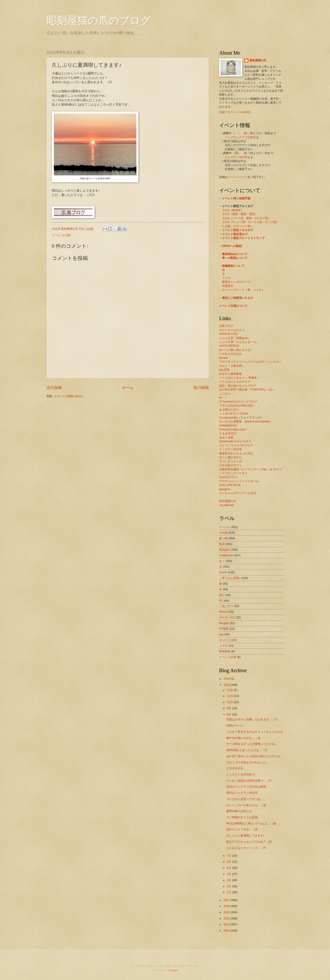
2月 (229, 886)
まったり (225, 640)
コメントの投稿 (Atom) (68, 396)
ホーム (128, 387)
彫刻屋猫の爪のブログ (99, 20)
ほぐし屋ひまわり (230, 457)
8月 (229, 714)
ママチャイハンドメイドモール (239, 481)
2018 (227, 685)
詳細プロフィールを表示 (235, 112)
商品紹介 (225, 550)
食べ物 (223, 538)
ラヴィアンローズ (230, 461)
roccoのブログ (228, 477)
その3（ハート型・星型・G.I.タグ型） (246, 218)
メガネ (223, 646)
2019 (227, 679)
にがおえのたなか (230, 354)
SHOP (223, 572)
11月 (230, 696)
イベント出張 (228, 657)
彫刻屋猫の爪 (70, 229)
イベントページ (238, 177)
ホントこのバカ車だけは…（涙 (246, 805)
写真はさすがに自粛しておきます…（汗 (252, 719)
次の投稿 (54, 387)
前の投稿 (201, 387)
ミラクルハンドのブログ (235, 382)
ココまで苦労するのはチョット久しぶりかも (255, 732)
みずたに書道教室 (230, 374)
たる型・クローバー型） (238, 226)
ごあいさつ (226, 606)
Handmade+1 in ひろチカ (235, 441)
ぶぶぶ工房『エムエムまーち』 (239, 342)
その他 (66, 235)
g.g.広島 (224, 370)
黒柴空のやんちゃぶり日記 (236, 453)
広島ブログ (226, 326)
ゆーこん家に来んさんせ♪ (236, 350)
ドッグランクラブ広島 (239, 137)
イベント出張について (233, 306)
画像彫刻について (233, 266)
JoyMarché (226, 555)
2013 (227, 924)
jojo (221, 634)
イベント (225, 527)
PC (221, 601)
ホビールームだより (232, 330)
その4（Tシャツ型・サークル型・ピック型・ (251, 222)
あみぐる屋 (226, 437)
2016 (227, 906)
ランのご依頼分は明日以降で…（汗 (249, 781)
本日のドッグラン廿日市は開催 (246, 787)
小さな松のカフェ (230, 465)
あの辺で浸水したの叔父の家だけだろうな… (255, 756)
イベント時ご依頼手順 (236, 198)
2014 (227, 918)
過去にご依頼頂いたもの (238, 298)
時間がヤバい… (236, 726)
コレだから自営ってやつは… (245, 799)
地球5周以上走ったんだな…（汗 (247, 750)
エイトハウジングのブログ (236, 445)
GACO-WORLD (229, 346)
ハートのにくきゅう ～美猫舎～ (239, 378)
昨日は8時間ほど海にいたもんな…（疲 (251, 823)
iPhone (224, 612)
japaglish (225, 489)
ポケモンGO (227, 617)
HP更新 (224, 629)
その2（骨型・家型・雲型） (240, 214)
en (221, 397)
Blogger (224, 623)
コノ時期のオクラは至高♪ (243, 817)
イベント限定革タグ (235, 234)
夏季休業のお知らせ (239, 811)
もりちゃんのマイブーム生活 (238, 493)
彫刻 (222, 544)
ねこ (222, 561)
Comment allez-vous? (233, 429)
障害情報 (225, 651)
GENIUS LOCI (228, 334)
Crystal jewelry (228, 417)
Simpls (223, 358)
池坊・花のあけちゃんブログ (238, 386)
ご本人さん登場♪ (230, 578)
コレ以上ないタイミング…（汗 (246, 848)
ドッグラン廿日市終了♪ (241, 774)
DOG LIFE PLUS (230, 485)
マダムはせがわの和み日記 (236, 405)
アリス (226, 278)
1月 (229, 892)
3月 (229, 880)
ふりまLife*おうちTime (234, 413)
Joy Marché (226, 505)
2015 (227, 912)
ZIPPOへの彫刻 (232, 246)
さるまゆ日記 (228, 433)
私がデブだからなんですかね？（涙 (249, 842)
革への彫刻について (235, 258)
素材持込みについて (235, 254)
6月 (229, 862)
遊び (222, 595)
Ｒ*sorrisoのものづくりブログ (238, 402)
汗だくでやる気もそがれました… (248, 762)
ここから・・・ (229, 394)
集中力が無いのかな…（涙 (243, 738)
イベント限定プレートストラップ (243, 238)
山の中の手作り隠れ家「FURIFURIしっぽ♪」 (248, 389)
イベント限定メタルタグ (238, 230)
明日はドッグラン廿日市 (242, 793)
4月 (229, 874)
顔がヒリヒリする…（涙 (242, 829)
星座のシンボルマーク (236, 282)
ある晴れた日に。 (230, 410)
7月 (229, 856)
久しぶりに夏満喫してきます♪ (246, 836)
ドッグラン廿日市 (236, 157)
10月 (230, 702)
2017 (227, 900)
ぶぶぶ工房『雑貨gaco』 (235, 338)
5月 (229, 868)
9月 (229, 708)
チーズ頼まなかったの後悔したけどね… (252, 744)
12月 (230, 690)
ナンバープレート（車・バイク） (243, 290)
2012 (227, 931)
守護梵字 (228, 286)
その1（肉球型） (233, 210)
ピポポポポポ (235, 768)
